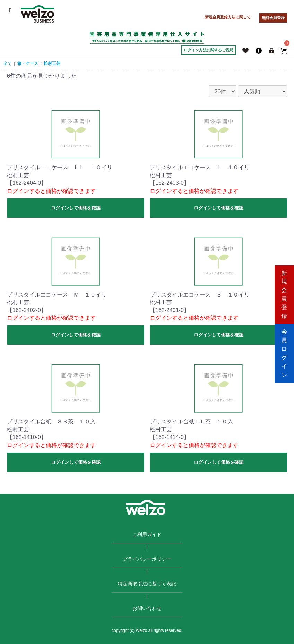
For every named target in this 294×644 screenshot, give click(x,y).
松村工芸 (52, 63)
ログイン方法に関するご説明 (209, 50)
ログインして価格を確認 (76, 208)
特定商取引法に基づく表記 (147, 584)
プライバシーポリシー (147, 559)
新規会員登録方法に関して (228, 17)
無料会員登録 (273, 18)
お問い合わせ (147, 608)
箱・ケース (28, 63)
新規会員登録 (284, 293)
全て (8, 63)
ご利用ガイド (147, 534)
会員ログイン (284, 351)
